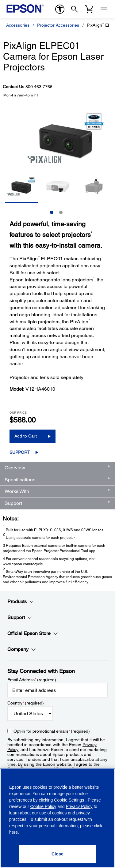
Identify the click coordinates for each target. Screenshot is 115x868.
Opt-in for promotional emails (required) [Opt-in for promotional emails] (52, 731)
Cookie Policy (43, 806)
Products (21, 602)
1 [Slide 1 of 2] (52, 212)
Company (22, 649)
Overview (15, 468)
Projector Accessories (58, 25)
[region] (57, 818)
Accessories (18, 25)
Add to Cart (26, 436)
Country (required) (26, 703)
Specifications (20, 480)
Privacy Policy (79, 806)
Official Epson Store (33, 633)
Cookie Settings (70, 800)
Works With (17, 491)
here (13, 832)
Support (20, 452)
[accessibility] (60, 9)
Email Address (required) (32, 680)
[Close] (58, 854)
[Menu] (104, 9)
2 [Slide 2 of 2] (61, 212)
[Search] (75, 9)
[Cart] (89, 9)
